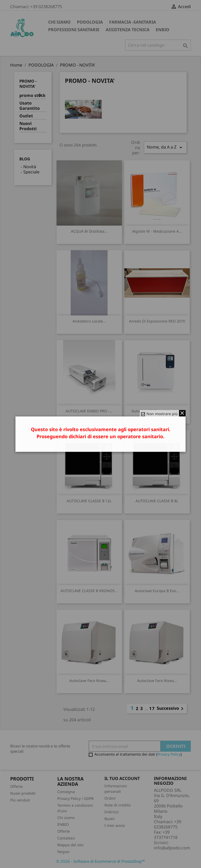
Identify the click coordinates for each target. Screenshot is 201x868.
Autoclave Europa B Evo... (157, 591)
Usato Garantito (30, 106)
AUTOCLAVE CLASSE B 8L (157, 501)
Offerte (16, 786)
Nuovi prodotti (23, 793)
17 (152, 708)
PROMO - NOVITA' (28, 84)
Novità (30, 167)
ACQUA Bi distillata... (89, 231)
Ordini (110, 798)
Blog (25, 159)
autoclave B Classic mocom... (157, 411)
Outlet (26, 116)
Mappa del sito (70, 845)
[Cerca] (158, 45)
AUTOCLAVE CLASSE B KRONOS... (89, 591)
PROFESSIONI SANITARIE (74, 30)
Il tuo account (122, 778)
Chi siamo (59, 22)
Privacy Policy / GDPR (76, 798)
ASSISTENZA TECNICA (128, 30)
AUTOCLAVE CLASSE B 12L (89, 501)
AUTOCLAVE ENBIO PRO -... (89, 411)
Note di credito (118, 805)
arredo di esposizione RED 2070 (157, 321)
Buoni (110, 819)
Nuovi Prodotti (28, 126)
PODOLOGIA (90, 22)
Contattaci (66, 838)
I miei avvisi (115, 825)
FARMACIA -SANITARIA (133, 22)
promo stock (32, 95)
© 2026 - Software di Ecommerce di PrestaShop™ (101, 861)
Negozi (63, 852)
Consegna (66, 792)
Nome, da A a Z (165, 147)
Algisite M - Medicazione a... (157, 231)
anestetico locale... (89, 321)
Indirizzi (112, 812)
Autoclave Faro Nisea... (89, 681)
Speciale (31, 172)
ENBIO (163, 30)
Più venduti (20, 800)
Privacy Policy (169, 754)
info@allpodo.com (172, 848)
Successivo (171, 709)
